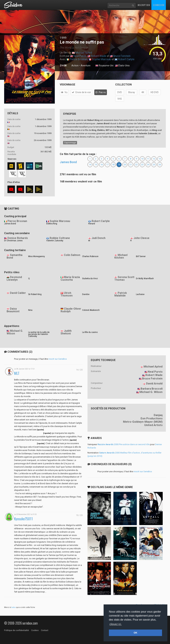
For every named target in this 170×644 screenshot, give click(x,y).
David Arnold (154, 383)
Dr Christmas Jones (13, 241)
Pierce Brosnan (79, 59)
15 (96, 165)
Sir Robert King (35, 294)
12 (154, 159)
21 (131, 165)
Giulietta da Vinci (90, 279)
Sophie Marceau (102, 59)
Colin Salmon (72, 255)
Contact (45, 630)
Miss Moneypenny (37, 256)
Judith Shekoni (66, 332)
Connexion (159, 5)
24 (148, 165)
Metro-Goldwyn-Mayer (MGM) (143, 422)
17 (107, 165)
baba (13, 607)
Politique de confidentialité (17, 630)
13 (160, 159)
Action (75, 66)
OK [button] (135, 633)
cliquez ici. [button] (116, 624)
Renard (92, 224)
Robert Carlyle (126, 59)
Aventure (86, 66)
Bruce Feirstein (122, 56)
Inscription (144, 5)
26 (160, 165)
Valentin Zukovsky (55, 241)
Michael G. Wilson (15, 332)
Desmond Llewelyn (14, 279)
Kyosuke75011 (23, 519)
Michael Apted (84, 53)
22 (136, 165)
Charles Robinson (90, 256)
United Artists (153, 425)
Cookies (35, 630)
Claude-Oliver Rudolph (71, 310)
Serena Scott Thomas (124, 279)
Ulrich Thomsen (67, 294)
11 (148, 159)
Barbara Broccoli (152, 389)
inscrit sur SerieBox (58, 359)
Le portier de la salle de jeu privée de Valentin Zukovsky (39, 334)
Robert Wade (99, 56)
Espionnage (70, 143)
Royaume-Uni (104, 66)
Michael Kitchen (121, 256)
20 (125, 165)
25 (154, 165)
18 (113, 165)
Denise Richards (18, 238)
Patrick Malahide (121, 294)
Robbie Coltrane (60, 238)
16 (102, 165)
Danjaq (158, 415)
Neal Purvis (80, 56)
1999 (63, 38)
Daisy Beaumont (13, 310)
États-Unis (122, 66)
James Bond (68, 162)
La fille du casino (90, 332)
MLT (17, 373)
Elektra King (52, 224)
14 (90, 165)
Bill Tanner (141, 256)
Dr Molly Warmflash (145, 279)
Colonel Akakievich (91, 310)
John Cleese (142, 238)
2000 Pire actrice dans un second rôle (124, 444)
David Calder (18, 293)
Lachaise (140, 294)
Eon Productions (152, 418)
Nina (30, 310)
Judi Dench (99, 238)
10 (142, 159)
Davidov (86, 294)
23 (142, 165)
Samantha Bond (15, 256)
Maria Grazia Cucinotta (70, 279)
